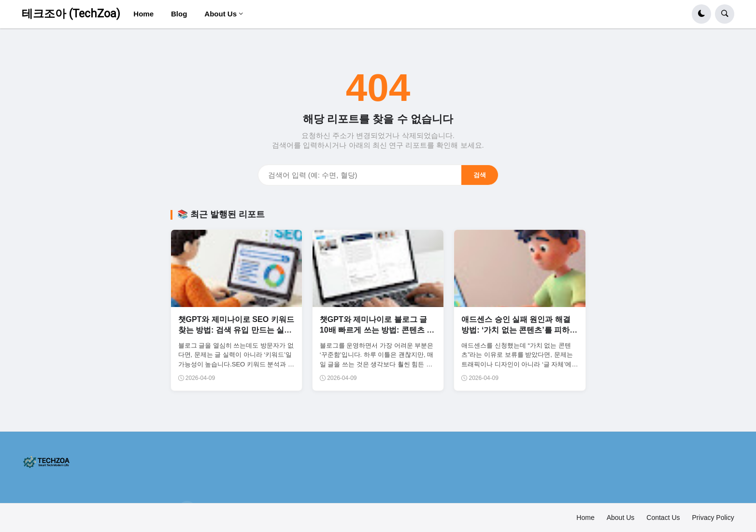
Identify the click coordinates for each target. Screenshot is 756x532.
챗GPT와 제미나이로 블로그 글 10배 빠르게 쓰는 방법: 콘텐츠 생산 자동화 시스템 (377, 330)
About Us (621, 518)
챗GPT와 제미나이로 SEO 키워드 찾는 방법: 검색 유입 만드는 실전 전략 (236, 330)
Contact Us (663, 518)
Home (585, 518)
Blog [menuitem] (179, 14)
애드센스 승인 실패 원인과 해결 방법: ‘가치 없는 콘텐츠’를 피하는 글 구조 (519, 330)
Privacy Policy (713, 518)
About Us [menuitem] (221, 14)
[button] (701, 14)
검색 (480, 175)
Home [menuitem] (143, 14)
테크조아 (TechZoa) (71, 14)
